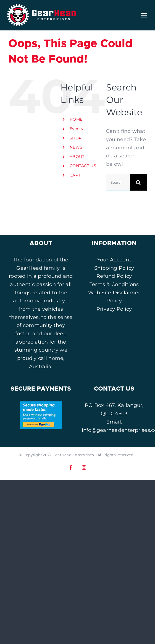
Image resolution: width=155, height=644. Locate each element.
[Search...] (118, 182)
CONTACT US (83, 166)
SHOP (76, 138)
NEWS (76, 147)
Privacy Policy (114, 309)
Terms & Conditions (114, 284)
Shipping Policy (114, 268)
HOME (76, 119)
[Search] (138, 182)
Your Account (114, 260)
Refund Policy (114, 276)
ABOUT (77, 157)
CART (75, 175)
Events (76, 129)
